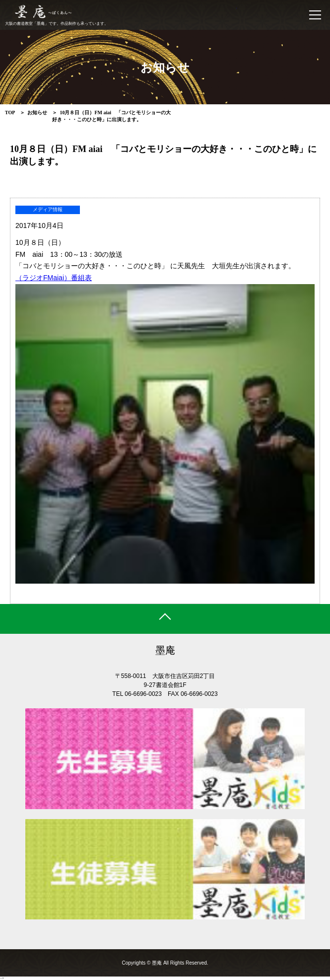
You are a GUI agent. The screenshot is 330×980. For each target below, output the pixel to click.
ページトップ (165, 619)
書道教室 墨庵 (125, 12)
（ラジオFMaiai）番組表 (54, 278)
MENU (317, 15)
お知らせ (37, 113)
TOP (10, 113)
